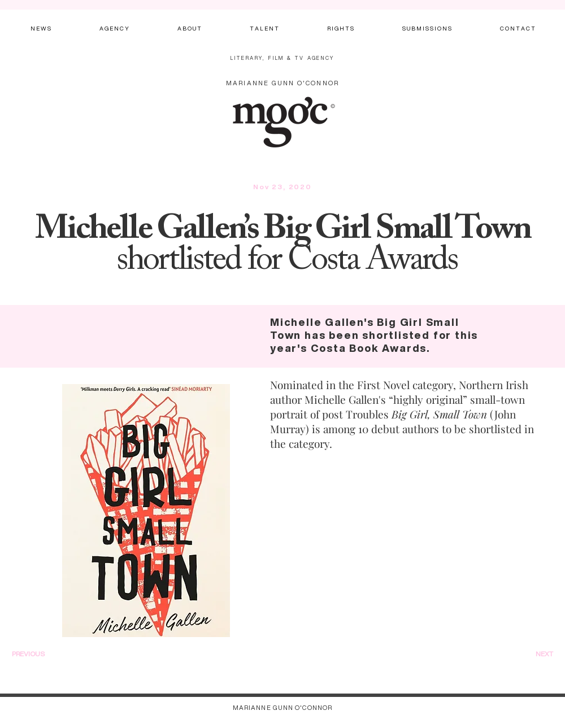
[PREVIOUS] (44, 654)
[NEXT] (531, 654)
